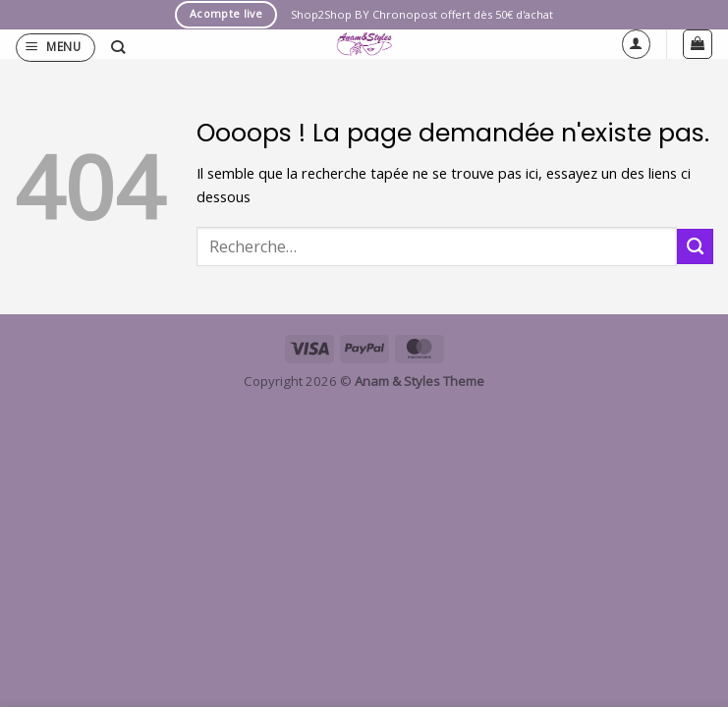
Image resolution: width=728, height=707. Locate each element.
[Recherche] (118, 48)
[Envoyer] (695, 246)
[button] (56, 48)
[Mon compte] (636, 44)
